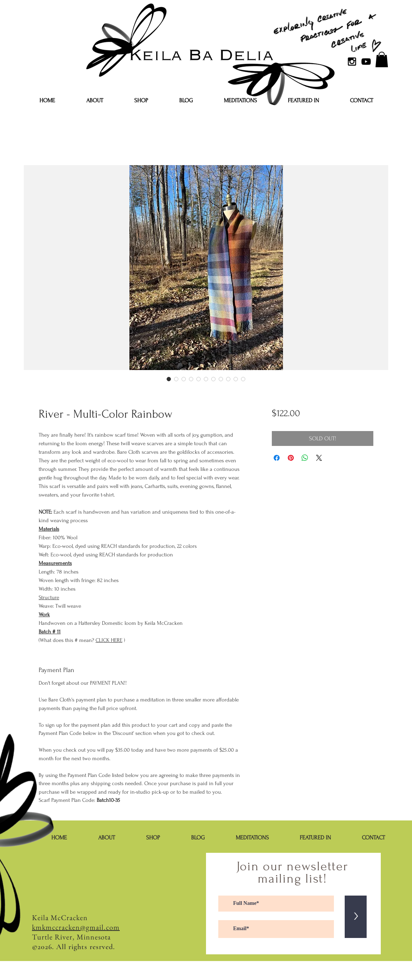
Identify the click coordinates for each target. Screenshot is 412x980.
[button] (382, 60)
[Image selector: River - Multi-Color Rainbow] (169, 379)
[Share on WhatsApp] (305, 458)
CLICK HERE (109, 640)
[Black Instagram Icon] (352, 62)
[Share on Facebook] (277, 458)
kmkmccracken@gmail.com (76, 927)
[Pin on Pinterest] (291, 458)
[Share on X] (319, 458)
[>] (356, 917)
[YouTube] (366, 62)
